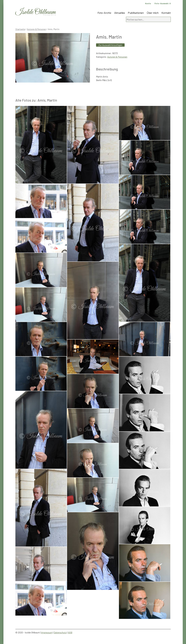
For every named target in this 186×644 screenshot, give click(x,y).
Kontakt (166, 13)
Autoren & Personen (37, 29)
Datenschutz (60, 632)
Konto (148, 3)
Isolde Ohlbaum (36, 12)
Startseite (20, 29)
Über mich (153, 13)
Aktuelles (120, 13)
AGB (70, 632)
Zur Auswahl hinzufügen (110, 45)
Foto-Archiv (104, 13)
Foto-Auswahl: (163, 3)
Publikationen (136, 13)
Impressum (47, 632)
